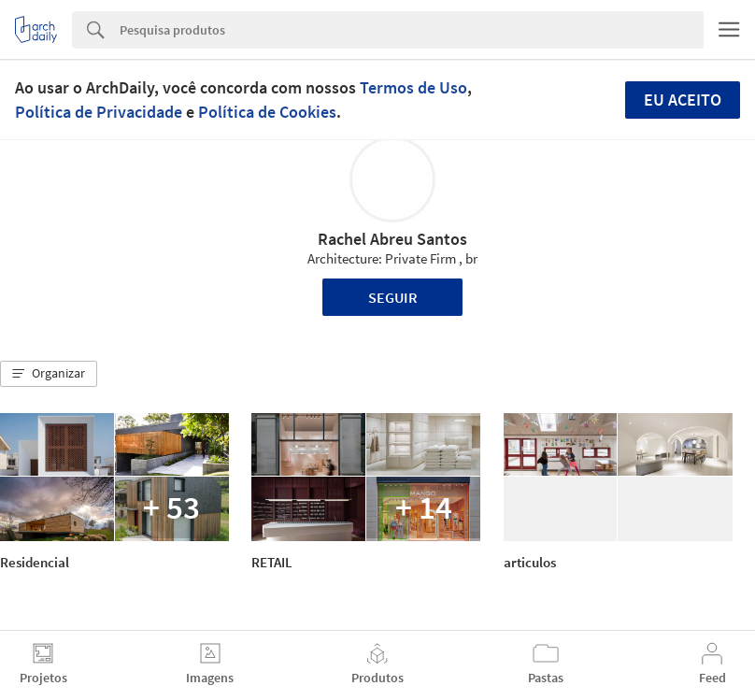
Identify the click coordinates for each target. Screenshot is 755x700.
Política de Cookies (267, 112)
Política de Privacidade (99, 112)
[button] (49, 374)
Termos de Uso (413, 87)
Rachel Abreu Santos (392, 239)
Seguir (393, 297)
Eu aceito (683, 100)
